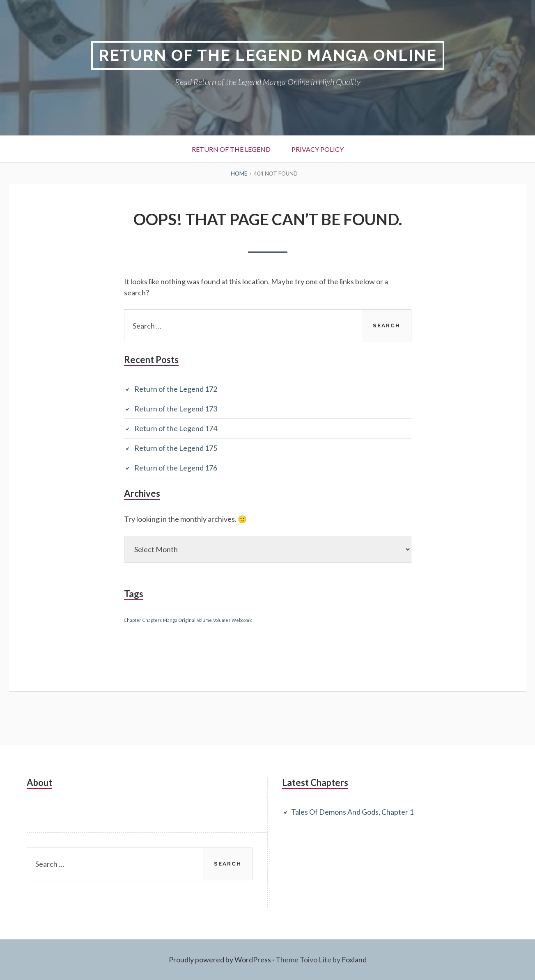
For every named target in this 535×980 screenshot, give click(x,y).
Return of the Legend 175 (176, 448)
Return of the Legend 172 (176, 389)
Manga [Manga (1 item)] (170, 620)
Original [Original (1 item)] (187, 620)
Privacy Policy (318, 149)
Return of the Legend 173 (176, 409)
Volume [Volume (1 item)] (204, 620)
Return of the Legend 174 (176, 428)
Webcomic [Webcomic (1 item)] (242, 620)
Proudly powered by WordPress (220, 959)
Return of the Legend (231, 149)
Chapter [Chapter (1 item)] (133, 620)
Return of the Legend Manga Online (268, 55)
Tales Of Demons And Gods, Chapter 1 (352, 812)
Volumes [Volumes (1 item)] (222, 620)
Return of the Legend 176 (176, 468)
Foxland (354, 959)
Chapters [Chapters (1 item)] (152, 620)
